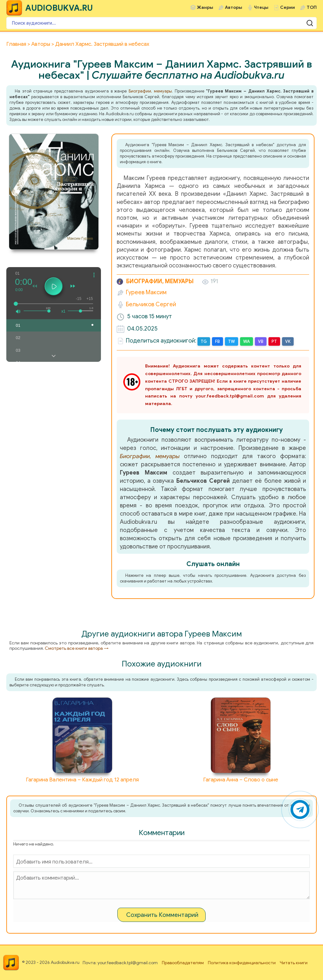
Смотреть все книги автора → (77, 648)
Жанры (205, 7)
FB (217, 341)
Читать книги (294, 963)
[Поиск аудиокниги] (161, 23)
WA (247, 341)
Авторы (234, 7)
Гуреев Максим (146, 292)
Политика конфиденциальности (242, 963)
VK (288, 341)
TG (204, 341)
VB (261, 341)
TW (232, 341)
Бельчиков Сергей (151, 304)
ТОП (312, 7)
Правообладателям (183, 963)
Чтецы (261, 7)
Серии (288, 7)
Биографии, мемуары (150, 91)
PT (274, 341)
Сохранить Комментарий (162, 915)
